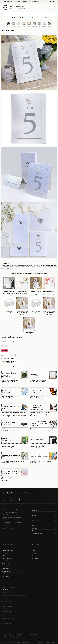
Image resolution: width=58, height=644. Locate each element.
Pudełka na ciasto (14, 556)
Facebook (54, 7)
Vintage (44, 526)
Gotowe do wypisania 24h (44, 533)
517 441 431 (4, 608)
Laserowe (44, 513)
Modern (44, 515)
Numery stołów (14, 563)
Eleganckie (44, 510)
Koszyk (49, 7)
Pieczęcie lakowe (14, 569)
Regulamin (48, 642)
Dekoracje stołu (14, 553)
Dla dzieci (54, 14)
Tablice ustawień (14, 566)
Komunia (32, 14)
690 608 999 (52, 1)
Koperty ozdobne (44, 536)
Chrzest (39, 14)
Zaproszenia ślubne (8, 14)
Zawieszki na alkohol (14, 558)
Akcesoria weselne (22, 14)
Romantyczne (44, 520)
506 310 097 (4, 619)
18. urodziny (46, 14)
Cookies (53, 642)
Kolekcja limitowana (44, 523)
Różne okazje (35, 558)
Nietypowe (44, 528)
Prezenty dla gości (14, 561)
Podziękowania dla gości (14, 551)
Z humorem (44, 531)
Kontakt (19, 636)
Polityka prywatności (40, 642)
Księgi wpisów (14, 574)
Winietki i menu (14, 548)
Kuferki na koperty (14, 571)
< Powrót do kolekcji (7, 30)
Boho (44, 518)
